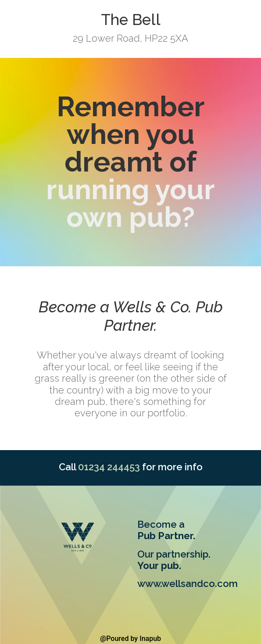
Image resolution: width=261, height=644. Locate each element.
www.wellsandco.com (188, 583)
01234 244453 (109, 467)
